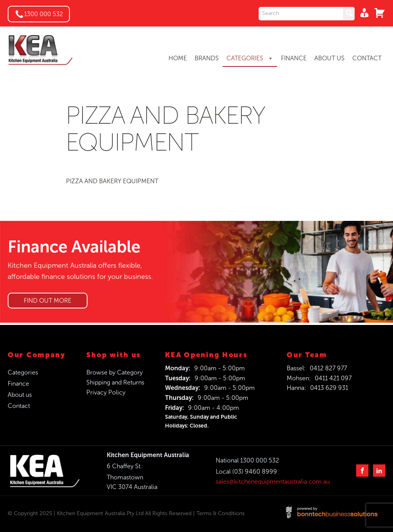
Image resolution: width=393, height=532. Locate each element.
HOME (178, 58)
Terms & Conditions (220, 513)
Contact (19, 406)
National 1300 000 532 (247, 460)
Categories (23, 372)
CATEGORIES (250, 58)
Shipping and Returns (115, 382)
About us (20, 395)
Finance (18, 384)
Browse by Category (115, 372)
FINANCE (294, 58)
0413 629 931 (329, 388)
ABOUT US (329, 58)
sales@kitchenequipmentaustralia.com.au (273, 481)
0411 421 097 (333, 378)
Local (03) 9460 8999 (246, 472)
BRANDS (207, 58)
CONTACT (367, 58)
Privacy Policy (106, 392)
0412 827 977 (328, 368)
